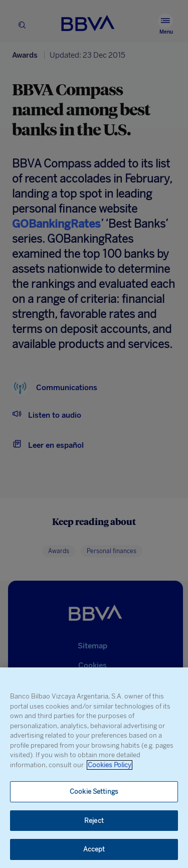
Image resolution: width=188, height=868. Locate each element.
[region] (94, 768)
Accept (94, 849)
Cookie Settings (94, 792)
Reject (94, 821)
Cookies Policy (110, 765)
